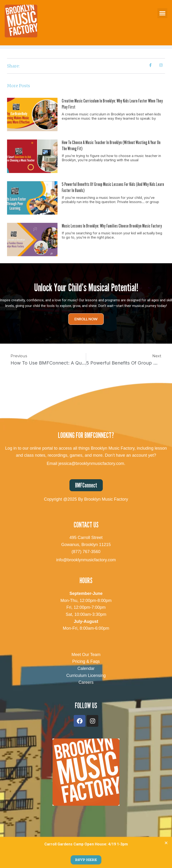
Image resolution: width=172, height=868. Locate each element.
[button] (162, 13)
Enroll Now (86, 319)
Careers (86, 682)
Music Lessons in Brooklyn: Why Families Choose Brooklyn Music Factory (112, 226)
